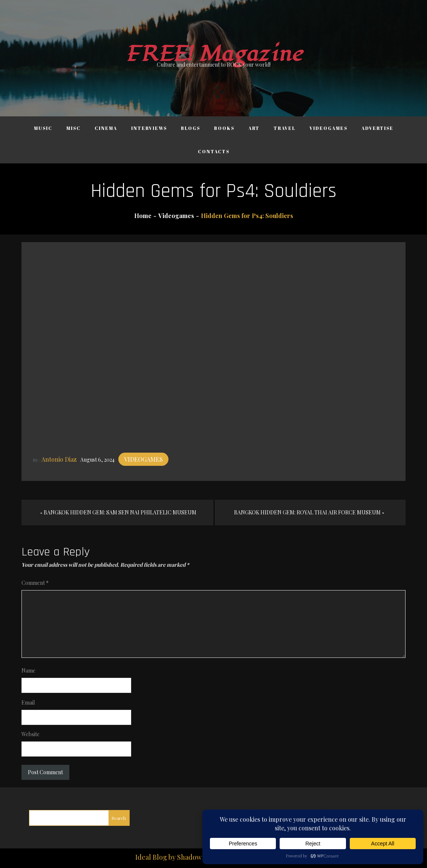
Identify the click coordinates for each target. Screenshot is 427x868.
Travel (285, 128)
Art (254, 128)
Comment (35, 583)
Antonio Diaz (59, 459)
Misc (73, 128)
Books (224, 128)
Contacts (214, 151)
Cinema (106, 128)
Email (28, 702)
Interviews (149, 128)
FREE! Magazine (214, 54)
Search (119, 818)
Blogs (191, 128)
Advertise (377, 128)
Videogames (328, 128)
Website (31, 734)
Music (43, 128)
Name (28, 670)
